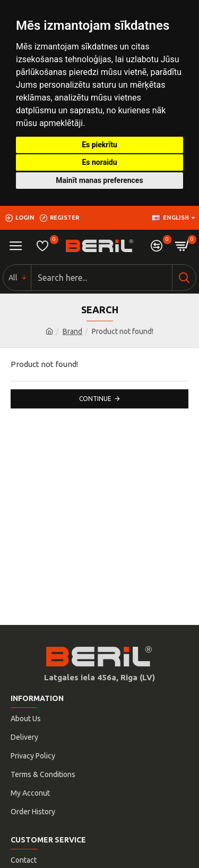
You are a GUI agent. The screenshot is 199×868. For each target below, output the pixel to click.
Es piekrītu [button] (99, 145)
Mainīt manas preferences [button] (99, 180)
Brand (72, 331)
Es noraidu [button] (99, 162)
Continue (95, 399)
